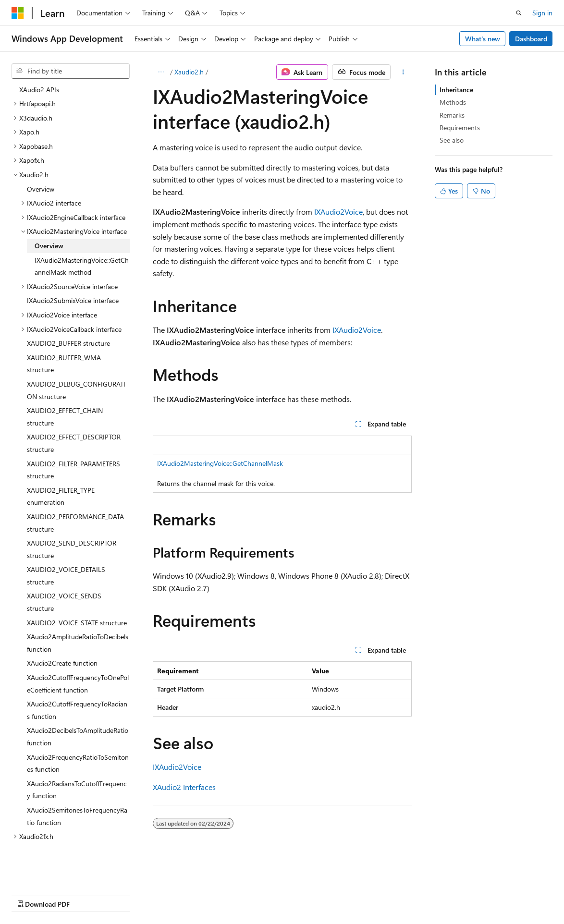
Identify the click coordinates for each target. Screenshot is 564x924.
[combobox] (71, 71)
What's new (483, 39)
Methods (453, 102)
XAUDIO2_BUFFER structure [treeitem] (68, 343)
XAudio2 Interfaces (184, 787)
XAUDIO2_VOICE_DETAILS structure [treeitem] (66, 576)
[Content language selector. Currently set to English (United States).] (55, 872)
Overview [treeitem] (41, 189)
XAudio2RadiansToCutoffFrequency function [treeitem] (77, 790)
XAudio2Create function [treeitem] (62, 663)
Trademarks (305, 895)
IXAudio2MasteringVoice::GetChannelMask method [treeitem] (82, 266)
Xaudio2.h (189, 72)
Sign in (542, 13)
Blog (131, 895)
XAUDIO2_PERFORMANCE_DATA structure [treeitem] (75, 523)
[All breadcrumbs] (161, 72)
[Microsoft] (18, 13)
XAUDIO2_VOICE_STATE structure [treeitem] (77, 623)
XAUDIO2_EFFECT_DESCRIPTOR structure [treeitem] (74, 443)
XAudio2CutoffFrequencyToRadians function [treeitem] (77, 710)
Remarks (452, 115)
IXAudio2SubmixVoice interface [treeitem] (73, 300)
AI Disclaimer (31, 895)
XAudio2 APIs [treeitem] (39, 90)
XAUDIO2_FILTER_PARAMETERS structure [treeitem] (74, 470)
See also (452, 140)
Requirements (460, 128)
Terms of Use (258, 895)
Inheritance (456, 90)
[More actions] (403, 72)
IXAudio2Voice (338, 212)
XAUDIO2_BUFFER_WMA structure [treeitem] (64, 364)
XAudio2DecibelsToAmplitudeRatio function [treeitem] (78, 736)
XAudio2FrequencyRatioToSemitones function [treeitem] (78, 763)
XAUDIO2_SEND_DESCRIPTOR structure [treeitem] (72, 549)
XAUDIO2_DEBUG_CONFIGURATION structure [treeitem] (76, 390)
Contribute (172, 895)
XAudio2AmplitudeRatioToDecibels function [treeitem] (78, 643)
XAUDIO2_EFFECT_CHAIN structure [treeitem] (65, 417)
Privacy (210, 895)
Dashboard (531, 39)
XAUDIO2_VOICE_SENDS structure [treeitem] (64, 602)
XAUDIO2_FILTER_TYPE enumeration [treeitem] (61, 496)
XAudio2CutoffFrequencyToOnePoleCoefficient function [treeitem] (78, 684)
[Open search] (519, 13)
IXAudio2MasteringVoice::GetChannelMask (220, 463)
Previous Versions (87, 895)
